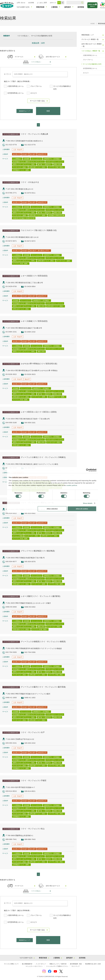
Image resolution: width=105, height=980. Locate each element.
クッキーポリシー (41, 964)
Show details (88, 503)
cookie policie (72, 485)
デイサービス (19, 57)
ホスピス (34, 93)
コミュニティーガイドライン (34, 966)
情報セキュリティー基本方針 (58, 964)
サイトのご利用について (11, 964)
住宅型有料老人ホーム (16, 93)
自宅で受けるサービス (53, 57)
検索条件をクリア (25, 111)
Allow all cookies (82, 509)
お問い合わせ (21, 3)
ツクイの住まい (36, 62)
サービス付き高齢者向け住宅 (62, 88)
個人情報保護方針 (27, 964)
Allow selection (52, 509)
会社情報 (31, 3)
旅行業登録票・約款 (76, 964)
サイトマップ (76, 966)
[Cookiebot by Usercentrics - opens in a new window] (88, 470)
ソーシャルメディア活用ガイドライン (57, 966)
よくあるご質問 (42, 3)
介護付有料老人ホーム (16, 86)
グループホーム (36, 86)
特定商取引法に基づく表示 (93, 964)
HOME (93, 24)
